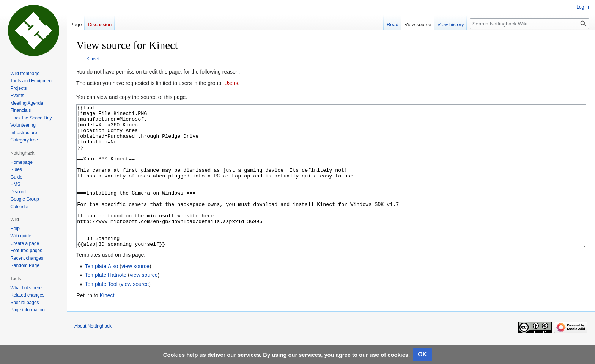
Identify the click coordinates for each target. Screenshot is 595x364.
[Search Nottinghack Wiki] (529, 24)
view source (135, 295)
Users (231, 83)
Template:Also (101, 295)
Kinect (93, 59)
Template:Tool (101, 312)
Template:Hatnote (105, 303)
